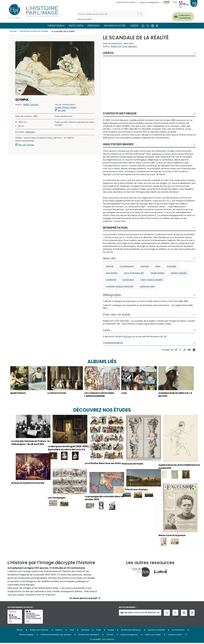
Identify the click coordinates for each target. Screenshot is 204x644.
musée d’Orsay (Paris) (66, 107)
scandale (171, 266)
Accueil (13, 31)
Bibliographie (112, 295)
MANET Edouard (31, 105)
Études (20, 631)
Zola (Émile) (112, 273)
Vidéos (134, 26)
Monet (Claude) (179, 273)
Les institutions (178, 631)
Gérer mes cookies (153, 636)
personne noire (147, 286)
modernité (111, 280)
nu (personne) (127, 266)
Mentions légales (26, 636)
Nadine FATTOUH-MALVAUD (124, 46)
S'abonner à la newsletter (183, 16)
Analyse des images (118, 144)
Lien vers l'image (26, 145)
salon (158, 266)
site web (62, 110)
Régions (59, 631)
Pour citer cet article (117, 314)
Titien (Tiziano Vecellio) (152, 280)
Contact (110, 636)
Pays (72, 631)
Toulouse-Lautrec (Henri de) (120, 286)
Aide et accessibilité (156, 631)
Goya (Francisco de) (134, 273)
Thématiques (55, 26)
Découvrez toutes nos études (34, 31)
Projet (98, 631)
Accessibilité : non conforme (102, 640)
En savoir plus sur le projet (84, 599)
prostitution (128, 280)
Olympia (145, 266)
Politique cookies (175, 636)
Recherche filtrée (115, 26)
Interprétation (115, 228)
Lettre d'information (126, 2)
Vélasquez (157, 154)
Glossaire (85, 631)
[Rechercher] (107, 14)
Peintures (30, 132)
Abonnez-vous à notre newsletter (140, 614)
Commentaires (113, 343)
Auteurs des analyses (39, 631)
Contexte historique (120, 113)
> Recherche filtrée (84, 19)
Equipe (111, 631)
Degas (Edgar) (158, 273)
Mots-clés (75, 26)
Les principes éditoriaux (131, 631)
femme (110, 266)
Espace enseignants (150, 2)
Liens (107, 330)
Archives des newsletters (89, 636)
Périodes (93, 26)
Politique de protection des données (56, 636)
